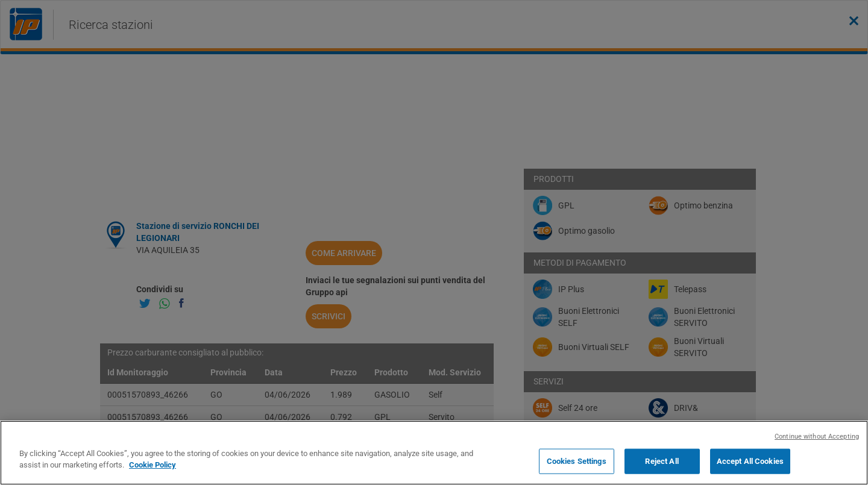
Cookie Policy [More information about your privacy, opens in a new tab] (153, 465)
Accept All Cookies (750, 461)
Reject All (662, 461)
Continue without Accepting (817, 436)
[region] (434, 453)
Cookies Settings (577, 461)
